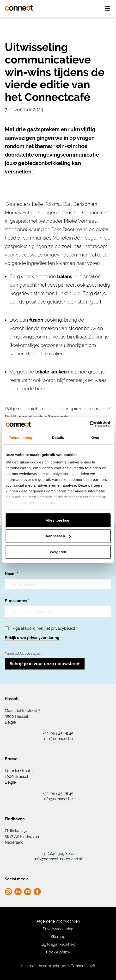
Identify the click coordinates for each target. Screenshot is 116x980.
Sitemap (58, 937)
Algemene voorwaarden (58, 921)
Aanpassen (58, 536)
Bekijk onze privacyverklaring (32, 638)
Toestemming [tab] (21, 437)
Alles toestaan (58, 520)
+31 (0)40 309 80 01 (58, 854)
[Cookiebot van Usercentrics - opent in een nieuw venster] (89, 424)
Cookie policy (58, 952)
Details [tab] (58, 437)
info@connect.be (58, 739)
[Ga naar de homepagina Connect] (19, 8)
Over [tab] (95, 437)
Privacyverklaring (58, 929)
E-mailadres (17, 601)
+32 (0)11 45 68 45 (58, 734)
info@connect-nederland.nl (58, 859)
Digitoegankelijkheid (58, 944)
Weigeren (58, 552)
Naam (11, 574)
